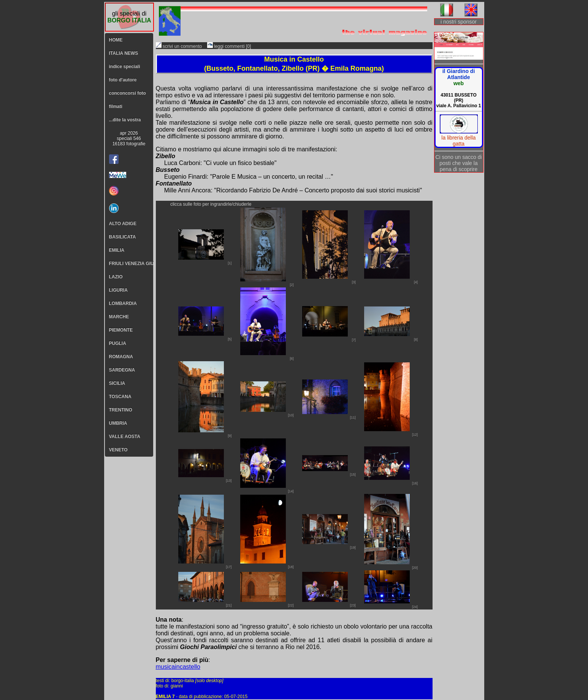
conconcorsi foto (128, 93)
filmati (116, 106)
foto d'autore (123, 80)
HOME (116, 40)
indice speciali (125, 67)
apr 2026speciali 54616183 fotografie (129, 138)
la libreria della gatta (458, 141)
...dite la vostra (125, 120)
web (459, 83)
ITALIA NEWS (124, 53)
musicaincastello (178, 667)
